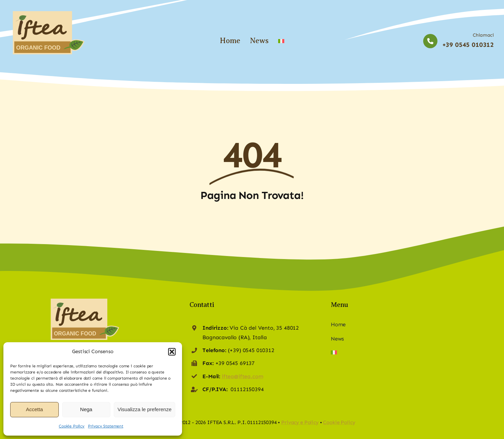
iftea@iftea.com (242, 376)
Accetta (34, 409)
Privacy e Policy (300, 422)
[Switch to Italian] (281, 41)
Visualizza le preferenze (145, 409)
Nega (86, 409)
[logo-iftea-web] (48, 12)
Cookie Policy (72, 426)
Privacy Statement (106, 426)
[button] (172, 352)
